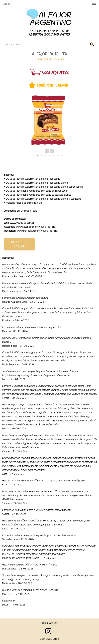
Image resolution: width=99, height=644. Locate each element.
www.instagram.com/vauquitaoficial (37, 231)
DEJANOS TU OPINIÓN (19, 244)
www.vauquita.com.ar (22, 223)
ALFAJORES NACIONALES (50, 59)
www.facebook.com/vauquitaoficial (36, 227)
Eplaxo (56, 639)
